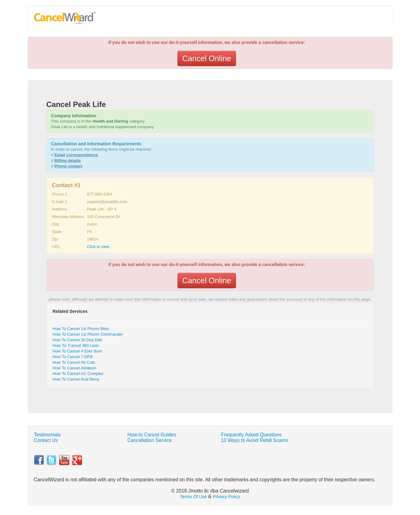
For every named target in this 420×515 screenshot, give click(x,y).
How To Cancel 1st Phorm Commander (88, 334)
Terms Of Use (194, 497)
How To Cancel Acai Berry (76, 379)
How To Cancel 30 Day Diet (77, 340)
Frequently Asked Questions (251, 435)
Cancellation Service (150, 440)
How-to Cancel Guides (152, 435)
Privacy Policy (226, 497)
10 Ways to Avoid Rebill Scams (255, 440)
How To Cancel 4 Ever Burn (77, 351)
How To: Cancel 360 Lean (76, 345)
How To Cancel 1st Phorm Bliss (81, 329)
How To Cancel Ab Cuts (74, 362)
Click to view (98, 247)
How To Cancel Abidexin (75, 368)
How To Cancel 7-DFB (73, 357)
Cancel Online (207, 58)
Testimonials (47, 435)
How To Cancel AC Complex (78, 374)
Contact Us (46, 440)
